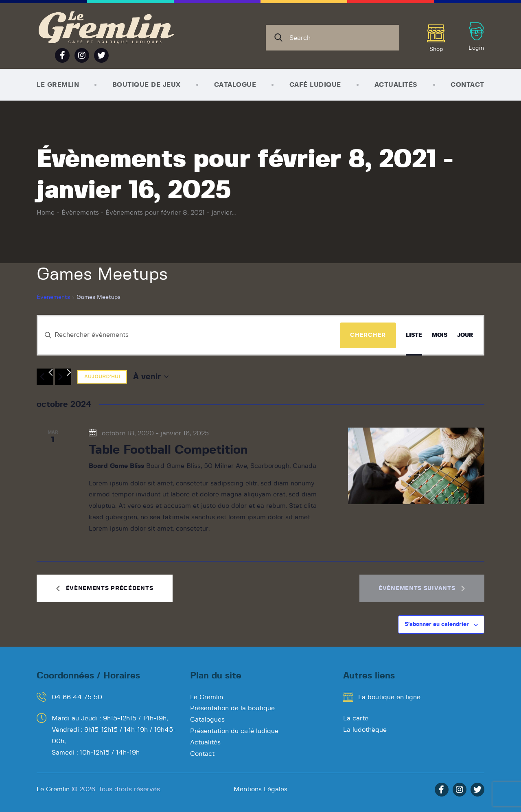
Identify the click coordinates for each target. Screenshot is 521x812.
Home (46, 213)
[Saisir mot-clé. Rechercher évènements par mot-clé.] (189, 335)
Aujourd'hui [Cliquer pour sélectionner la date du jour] (102, 377)
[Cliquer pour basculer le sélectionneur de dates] (151, 377)
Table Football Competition (168, 450)
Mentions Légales (260, 789)
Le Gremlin (53, 789)
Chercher (368, 335)
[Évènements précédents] (45, 377)
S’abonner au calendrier (437, 624)
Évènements (80, 213)
